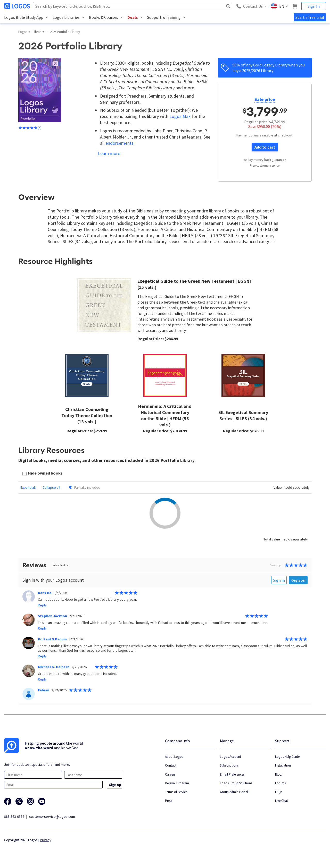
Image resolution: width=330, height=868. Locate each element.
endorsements (119, 143)
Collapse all (51, 487)
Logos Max (180, 116)
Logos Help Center (288, 757)
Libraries (39, 32)
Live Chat (282, 801)
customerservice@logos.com (52, 817)
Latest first (60, 565)
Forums (280, 783)
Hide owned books (45, 473)
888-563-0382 (14, 817)
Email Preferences (232, 774)
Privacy (46, 840)
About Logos (174, 757)
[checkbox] (43, 474)
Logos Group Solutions (236, 783)
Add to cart (265, 147)
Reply (42, 605)
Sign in (279, 580)
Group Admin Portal (234, 792)
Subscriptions (229, 765)
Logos (23, 32)
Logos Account (230, 757)
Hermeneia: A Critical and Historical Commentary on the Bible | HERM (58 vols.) (165, 415)
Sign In (314, 6)
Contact (171, 765)
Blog (278, 774)
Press (169, 801)
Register (298, 580)
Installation (283, 765)
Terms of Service (176, 792)
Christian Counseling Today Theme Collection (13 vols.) (87, 415)
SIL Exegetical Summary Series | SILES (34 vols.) (243, 415)
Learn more (109, 153)
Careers (170, 774)
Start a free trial (310, 17)
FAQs (279, 792)
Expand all (28, 487)
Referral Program (177, 783)
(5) (30, 128)
